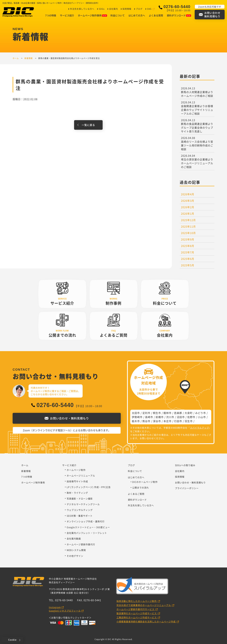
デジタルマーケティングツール (83, 504)
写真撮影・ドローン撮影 (80, 499)
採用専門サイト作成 (77, 481)
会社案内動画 (74, 539)
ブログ (139, 9)
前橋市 (160, 417)
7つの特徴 (51, 15)
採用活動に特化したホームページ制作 (137, 601)
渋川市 (170, 417)
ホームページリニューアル (81, 476)
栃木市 (136, 421)
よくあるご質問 (136, 494)
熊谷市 (146, 421)
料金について (118, 15)
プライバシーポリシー (187, 488)
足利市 (146, 413)
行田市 (178, 421)
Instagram (55, 607)
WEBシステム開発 (76, 550)
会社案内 (113, 9)
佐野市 (191, 417)
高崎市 (149, 417)
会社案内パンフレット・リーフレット (87, 533)
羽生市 (189, 421)
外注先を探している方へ (82, 9)
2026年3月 (188, 201)
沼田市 (181, 417)
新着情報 (26, 471)
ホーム (25, 465)
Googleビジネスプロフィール (65, 611)
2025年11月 (188, 226)
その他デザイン (75, 556)
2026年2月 (188, 207)
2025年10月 (188, 233)
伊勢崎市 (137, 417)
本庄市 (167, 421)
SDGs (101, 9)
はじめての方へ (137, 15)
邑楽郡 (178, 413)
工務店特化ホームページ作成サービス (137, 617)
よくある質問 (156, 15)
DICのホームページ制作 (145, 482)
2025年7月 (188, 252)
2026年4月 (188, 194)
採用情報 (127, 9)
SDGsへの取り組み (185, 465)
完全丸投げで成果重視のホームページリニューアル (144, 605)
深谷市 (157, 421)
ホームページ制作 (76, 470)
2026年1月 (188, 214)
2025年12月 (188, 220)
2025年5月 (188, 265)
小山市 (202, 417)
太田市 (136, 413)
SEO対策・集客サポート (80, 516)
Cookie (12, 640)
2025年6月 (188, 259)
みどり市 (201, 413)
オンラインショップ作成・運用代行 (86, 521)
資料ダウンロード (179, 15)
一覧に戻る (88, 125)
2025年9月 (188, 239)
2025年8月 (188, 246)
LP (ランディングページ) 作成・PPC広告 (89, 487)
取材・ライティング (77, 493)
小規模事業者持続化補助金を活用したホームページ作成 (146, 621)
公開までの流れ (141, 487)
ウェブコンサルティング (80, 510)
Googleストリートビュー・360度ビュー (88, 527)
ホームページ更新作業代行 (81, 544)
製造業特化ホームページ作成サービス (137, 613)
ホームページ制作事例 (92, 15)
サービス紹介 (67, 15)
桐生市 (157, 413)
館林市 (167, 413)
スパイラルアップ (199, 428)
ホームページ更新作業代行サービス (136, 609)
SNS (149, 9)
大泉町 (189, 413)
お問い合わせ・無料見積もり (190, 482)
